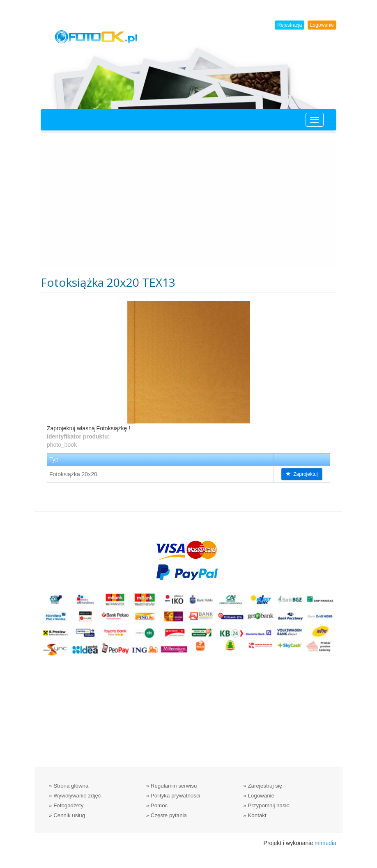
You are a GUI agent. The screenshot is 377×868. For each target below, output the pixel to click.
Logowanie (322, 25)
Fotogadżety (68, 805)
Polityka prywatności (176, 796)
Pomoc (159, 805)
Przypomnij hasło (268, 805)
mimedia (325, 843)
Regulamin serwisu (174, 786)
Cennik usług (69, 815)
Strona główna (71, 786)
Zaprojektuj (302, 474)
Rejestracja (290, 25)
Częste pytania (169, 815)
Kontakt (257, 815)
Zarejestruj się (265, 786)
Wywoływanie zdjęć (77, 796)
